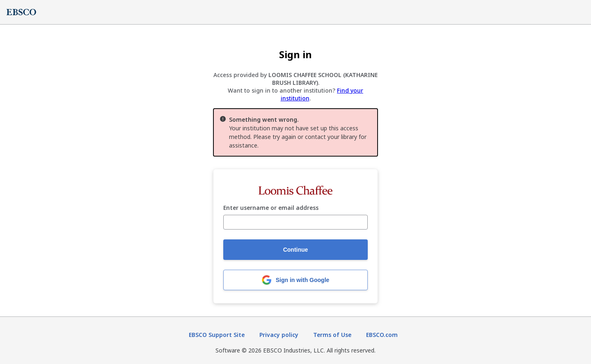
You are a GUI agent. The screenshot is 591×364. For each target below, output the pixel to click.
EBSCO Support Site (217, 335)
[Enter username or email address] (295, 222)
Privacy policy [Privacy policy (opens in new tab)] (279, 335)
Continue (296, 250)
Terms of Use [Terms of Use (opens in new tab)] (332, 335)
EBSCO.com (382, 335)
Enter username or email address (271, 208)
